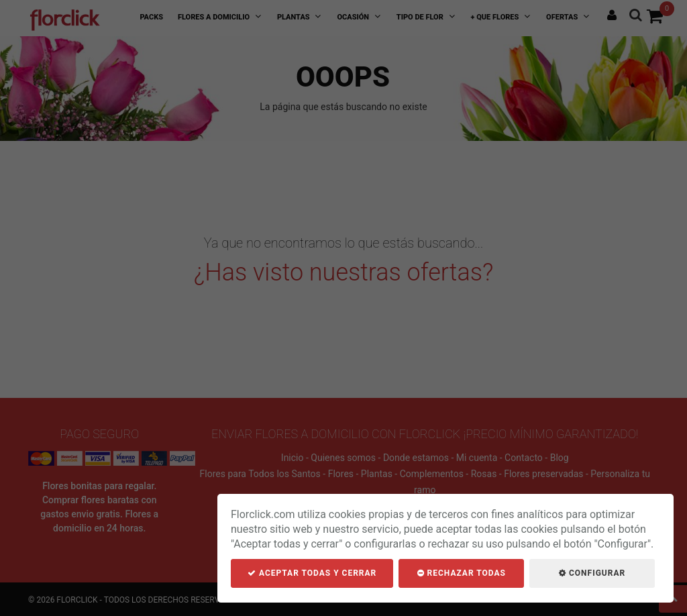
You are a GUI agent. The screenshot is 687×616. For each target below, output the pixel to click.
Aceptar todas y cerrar (312, 573)
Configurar (592, 573)
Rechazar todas (462, 573)
